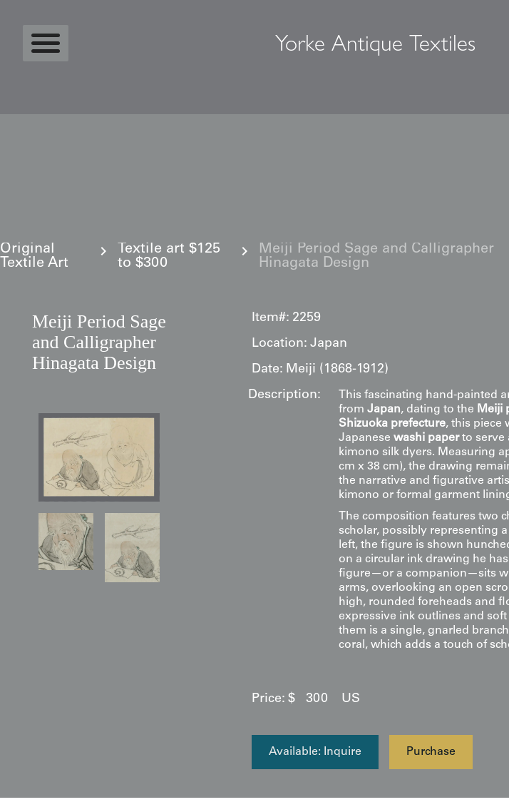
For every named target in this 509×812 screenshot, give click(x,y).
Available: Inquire (315, 752)
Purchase (431, 752)
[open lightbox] (99, 457)
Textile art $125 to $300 (169, 257)
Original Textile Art (34, 257)
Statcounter (39, 805)
